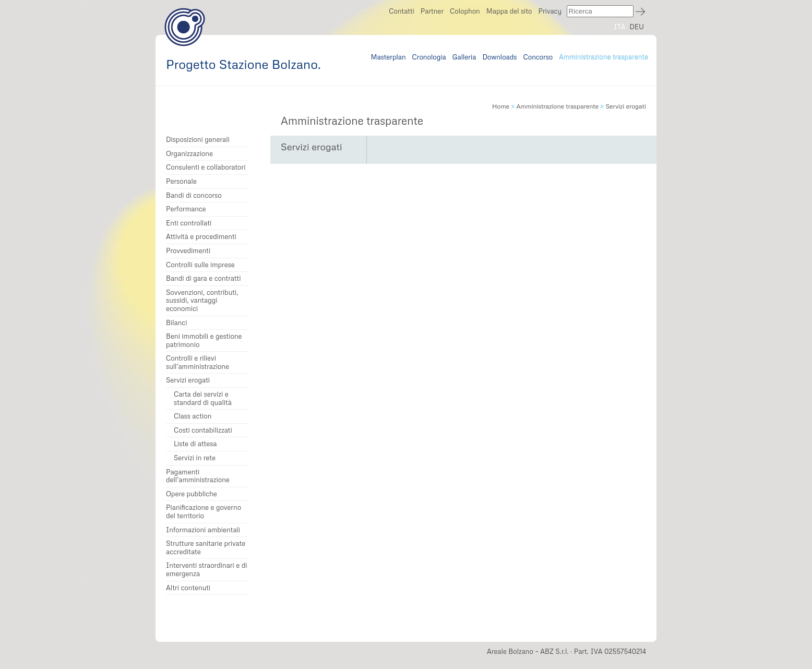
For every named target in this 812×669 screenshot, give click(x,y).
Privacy (550, 11)
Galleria (464, 57)
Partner (432, 11)
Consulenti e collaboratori (206, 167)
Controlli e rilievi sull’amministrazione (198, 362)
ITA (619, 27)
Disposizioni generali (198, 140)
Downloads (499, 57)
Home (501, 106)
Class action (193, 416)
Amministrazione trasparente (604, 57)
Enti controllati (189, 223)
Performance (186, 209)
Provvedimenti (188, 251)
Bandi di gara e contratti (203, 278)
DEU (637, 27)
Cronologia (429, 57)
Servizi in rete (195, 458)
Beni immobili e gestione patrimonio (204, 341)
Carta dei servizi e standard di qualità (203, 398)
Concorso (538, 57)
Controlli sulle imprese (200, 265)
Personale (181, 181)
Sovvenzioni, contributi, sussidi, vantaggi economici (202, 301)
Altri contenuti (188, 588)
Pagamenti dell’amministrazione (198, 476)
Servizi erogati (188, 380)
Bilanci (177, 323)
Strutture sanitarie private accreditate (206, 548)
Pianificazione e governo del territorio (204, 512)
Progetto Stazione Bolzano (185, 27)
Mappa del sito (509, 11)
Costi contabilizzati (203, 430)
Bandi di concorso (194, 195)
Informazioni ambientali (203, 530)
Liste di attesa (195, 444)
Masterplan (388, 57)
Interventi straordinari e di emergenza (206, 570)
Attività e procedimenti (201, 237)
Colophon (465, 11)
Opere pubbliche (192, 494)
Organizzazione (189, 154)
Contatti (402, 11)
